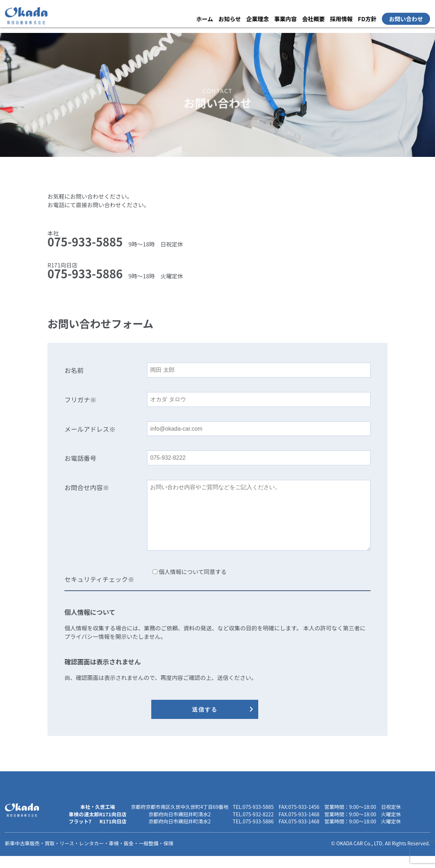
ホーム (205, 19)
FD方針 (367, 19)
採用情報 (341, 19)
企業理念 (258, 19)
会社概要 (313, 19)
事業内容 (286, 19)
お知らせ (230, 19)
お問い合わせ (406, 19)
